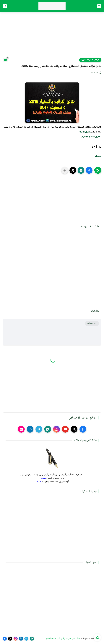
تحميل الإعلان (85, 132)
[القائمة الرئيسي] (99, 6)
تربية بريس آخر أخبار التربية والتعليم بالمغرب (63, 639)
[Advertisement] (52, 37)
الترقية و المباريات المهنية (90, 60)
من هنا (43, 478)
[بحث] (5, 6)
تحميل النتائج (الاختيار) (91, 137)
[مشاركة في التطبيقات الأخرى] (65, 170)
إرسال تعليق (92, 323)
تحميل (98, 156)
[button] (89, 170)
